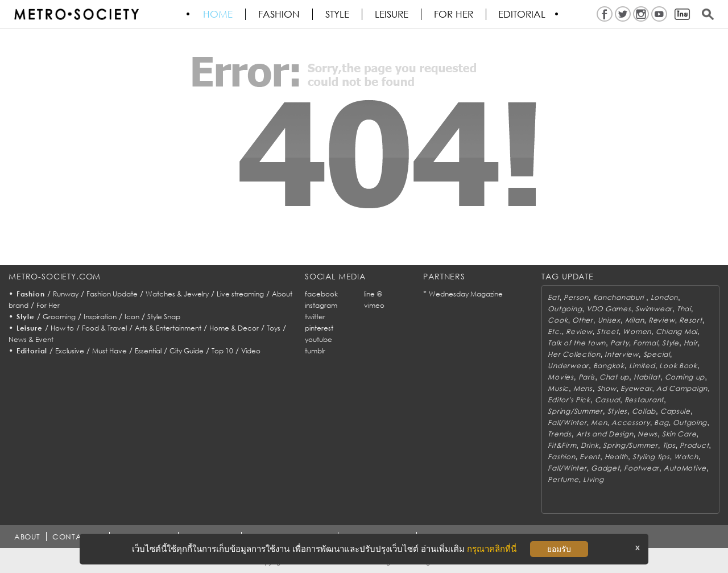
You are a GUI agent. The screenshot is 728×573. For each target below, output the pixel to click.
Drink (590, 445)
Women (637, 331)
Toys (274, 328)
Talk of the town (577, 343)
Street (607, 331)
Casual (607, 400)
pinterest (319, 328)
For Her (48, 305)
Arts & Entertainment (168, 328)
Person (576, 297)
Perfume (563, 479)
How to (62, 328)
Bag (661, 422)
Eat (553, 297)
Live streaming (240, 294)
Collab (644, 411)
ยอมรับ (559, 549)
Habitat (647, 377)
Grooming (59, 317)
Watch (686, 457)
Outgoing (565, 309)
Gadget (605, 468)
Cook (558, 320)
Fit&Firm (562, 445)
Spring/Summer (575, 411)
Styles (617, 411)
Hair (691, 343)
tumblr (315, 351)
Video (251, 351)
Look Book (678, 366)
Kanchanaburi (620, 297)
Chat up (614, 377)
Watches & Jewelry (177, 294)
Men (599, 422)
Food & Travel (104, 328)
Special (657, 354)
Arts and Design (605, 434)
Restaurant (644, 400)
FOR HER (454, 14)
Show (607, 388)
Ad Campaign (682, 388)
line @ (373, 294)
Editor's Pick (569, 400)
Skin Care (679, 434)
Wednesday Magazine (466, 294)
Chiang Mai (677, 331)
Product (694, 445)
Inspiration (100, 317)
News (648, 434)
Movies (561, 377)
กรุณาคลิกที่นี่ (492, 549)
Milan (635, 320)
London (664, 297)
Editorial (523, 14)
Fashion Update (112, 294)
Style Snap (164, 317)
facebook (321, 294)
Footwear (642, 468)
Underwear (568, 366)
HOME (218, 14)
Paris (587, 377)
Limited (642, 366)
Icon (132, 317)
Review (661, 320)
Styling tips (651, 457)
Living (593, 479)
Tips (669, 445)
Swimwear (654, 309)
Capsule (675, 411)
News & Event (31, 339)
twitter (315, 317)
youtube (318, 339)
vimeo (374, 305)
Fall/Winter (567, 422)
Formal (645, 343)
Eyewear (636, 388)
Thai (684, 309)
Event (590, 457)
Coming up (685, 377)
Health (616, 457)
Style (338, 14)
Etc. (555, 331)
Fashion (280, 14)
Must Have (109, 351)
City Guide (187, 351)
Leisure (392, 14)
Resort (690, 320)
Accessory (630, 422)
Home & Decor (234, 328)
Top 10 (222, 351)
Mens (583, 388)
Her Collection (574, 354)
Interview (621, 354)
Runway (66, 294)
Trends (559, 434)
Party (620, 343)
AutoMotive (685, 468)
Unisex (609, 320)
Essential (148, 351)
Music (558, 388)
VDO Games (609, 309)
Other (583, 320)
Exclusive (70, 351)
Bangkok (609, 366)
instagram (321, 305)
